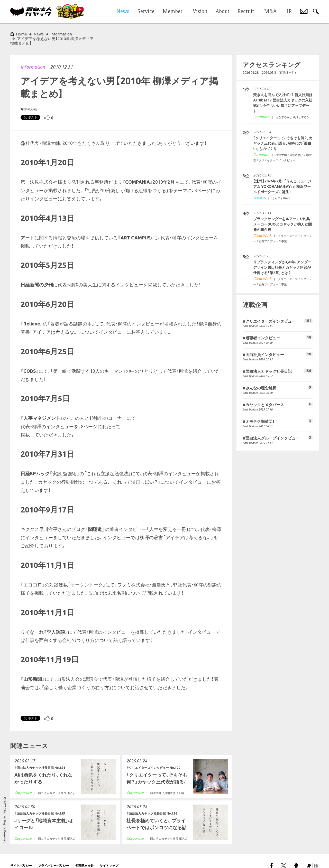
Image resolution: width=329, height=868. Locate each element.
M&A (270, 12)
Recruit (246, 12)
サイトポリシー (21, 856)
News (39, 34)
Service (146, 12)
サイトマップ (109, 856)
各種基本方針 (84, 856)
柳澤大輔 (30, 100)
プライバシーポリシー (53, 856)
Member (173, 12)
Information (33, 58)
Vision (200, 12)
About (222, 12)
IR (289, 12)
